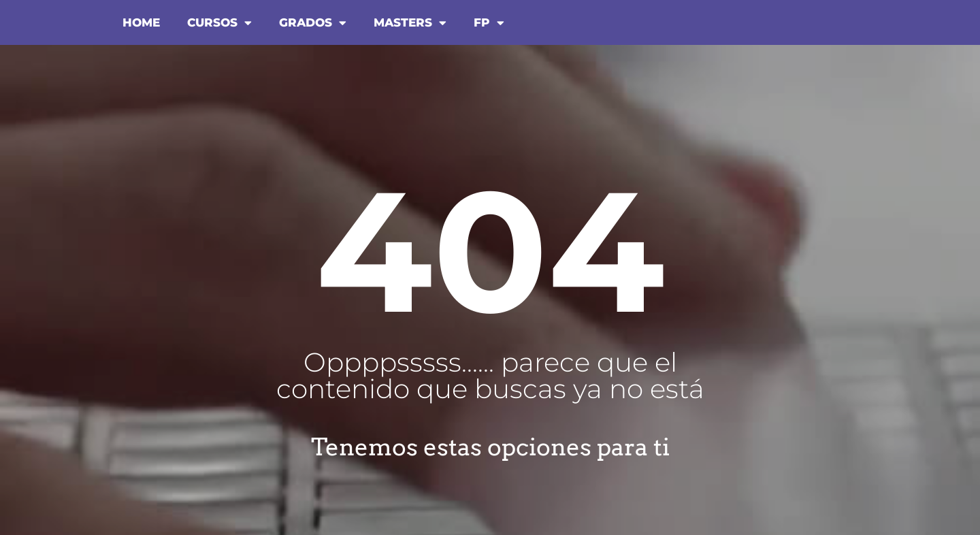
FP (489, 23)
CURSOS (219, 23)
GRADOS (313, 23)
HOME (141, 22)
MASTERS (410, 23)
